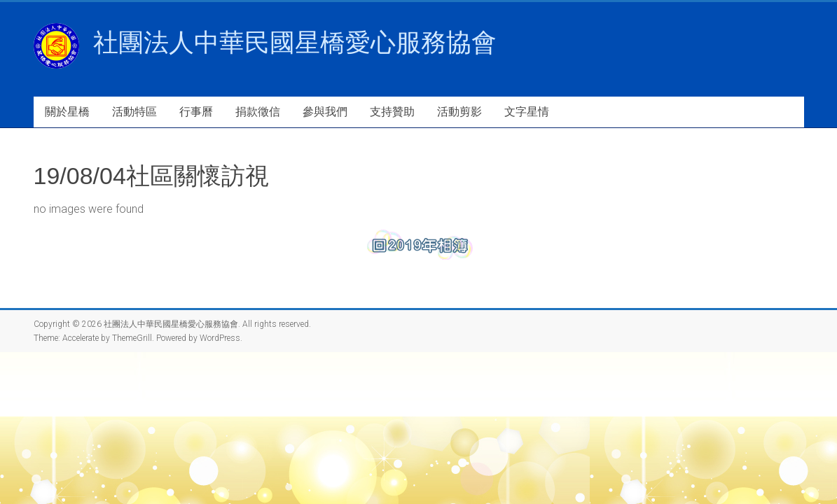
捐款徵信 (258, 112)
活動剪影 (459, 112)
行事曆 (196, 112)
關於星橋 (67, 112)
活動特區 (134, 112)
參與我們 (325, 112)
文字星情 (527, 112)
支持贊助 (392, 112)
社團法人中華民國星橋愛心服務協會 (295, 42)
